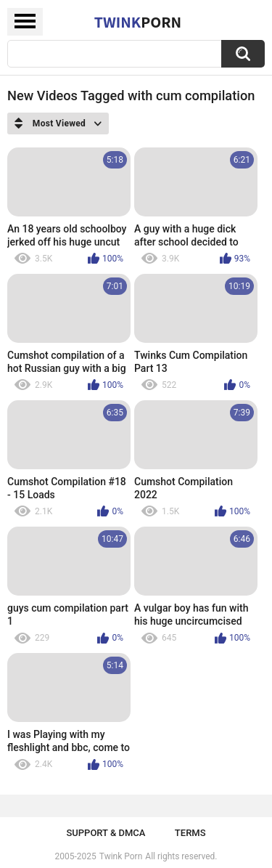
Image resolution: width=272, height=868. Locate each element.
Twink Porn (121, 856)
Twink (138, 22)
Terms (190, 833)
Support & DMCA (106, 833)
